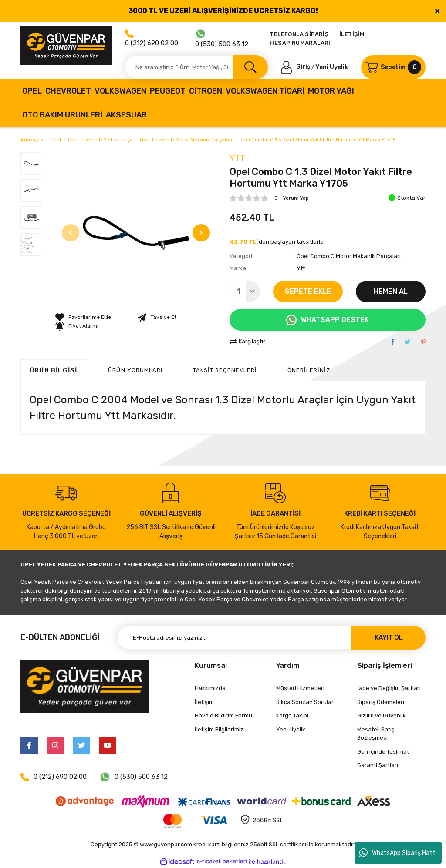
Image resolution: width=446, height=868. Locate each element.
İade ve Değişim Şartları (389, 688)
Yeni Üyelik (332, 67)
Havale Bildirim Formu (223, 716)
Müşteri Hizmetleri (300, 688)
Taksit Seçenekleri (225, 370)
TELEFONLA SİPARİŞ (299, 34)
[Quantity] (245, 292)
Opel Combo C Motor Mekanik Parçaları (349, 256)
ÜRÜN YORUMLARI (135, 370)
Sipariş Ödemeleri (381, 702)
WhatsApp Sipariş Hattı (398, 853)
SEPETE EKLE (308, 291)
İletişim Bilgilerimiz (219, 729)
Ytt (237, 158)
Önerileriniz (309, 370)
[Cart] (393, 67)
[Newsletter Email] (271, 638)
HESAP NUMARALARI (300, 43)
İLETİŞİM (352, 34)
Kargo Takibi (292, 716)
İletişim (204, 702)
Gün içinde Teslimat (383, 752)
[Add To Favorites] (83, 317)
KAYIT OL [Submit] (389, 637)
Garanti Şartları (378, 765)
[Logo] (66, 46)
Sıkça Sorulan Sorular (305, 702)
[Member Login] (296, 67)
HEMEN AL (391, 291)
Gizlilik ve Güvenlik (382, 716)
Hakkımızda (210, 688)
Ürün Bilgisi (53, 370)
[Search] (196, 67)
